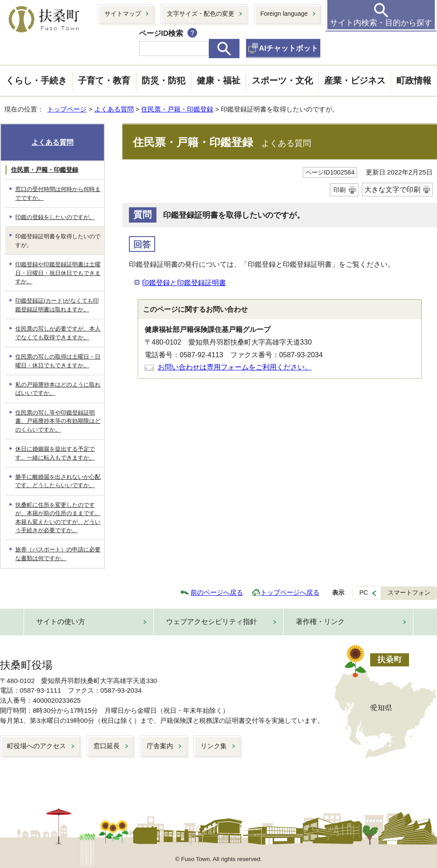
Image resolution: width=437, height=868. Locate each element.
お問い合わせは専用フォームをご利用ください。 (235, 367)
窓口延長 (107, 746)
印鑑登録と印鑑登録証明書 (184, 283)
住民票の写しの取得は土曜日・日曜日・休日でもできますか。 (58, 361)
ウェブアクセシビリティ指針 (212, 622)
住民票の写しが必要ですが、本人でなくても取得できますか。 (58, 333)
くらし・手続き (36, 80)
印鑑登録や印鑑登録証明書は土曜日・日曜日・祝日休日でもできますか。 (58, 273)
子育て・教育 (104, 80)
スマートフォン (409, 593)
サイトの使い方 (61, 622)
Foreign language (284, 14)
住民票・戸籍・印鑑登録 (177, 109)
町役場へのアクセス (36, 746)
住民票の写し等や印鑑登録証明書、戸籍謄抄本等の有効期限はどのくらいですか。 (58, 421)
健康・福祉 (218, 80)
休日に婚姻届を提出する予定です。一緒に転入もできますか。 (55, 453)
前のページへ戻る (217, 592)
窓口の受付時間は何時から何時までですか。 (58, 193)
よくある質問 (114, 109)
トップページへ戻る (290, 592)
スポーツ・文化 (282, 80)
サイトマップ (123, 14)
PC (364, 593)
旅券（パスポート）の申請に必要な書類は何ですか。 (58, 554)
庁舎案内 (160, 746)
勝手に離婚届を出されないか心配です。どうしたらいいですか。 (58, 481)
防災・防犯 (163, 80)
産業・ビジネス (355, 80)
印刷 (340, 190)
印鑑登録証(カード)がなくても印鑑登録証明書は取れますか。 (57, 305)
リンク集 (214, 746)
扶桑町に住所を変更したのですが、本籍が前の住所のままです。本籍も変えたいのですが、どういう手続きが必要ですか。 (58, 518)
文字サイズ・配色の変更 (201, 14)
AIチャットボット (289, 48)
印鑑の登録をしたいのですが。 (55, 217)
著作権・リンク (320, 622)
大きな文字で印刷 (392, 190)
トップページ (67, 109)
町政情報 (414, 80)
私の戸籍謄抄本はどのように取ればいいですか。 (58, 389)
